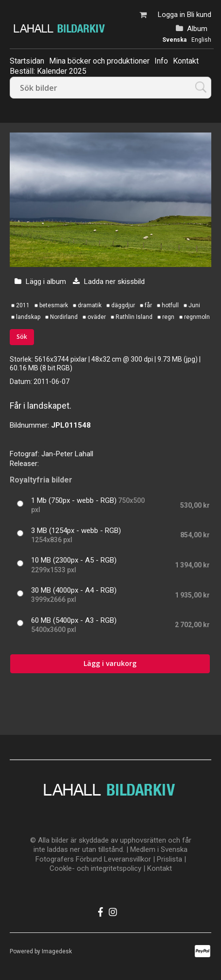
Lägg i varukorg (110, 663)
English (201, 40)
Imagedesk (57, 951)
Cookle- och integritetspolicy (95, 868)
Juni (194, 305)
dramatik (90, 305)
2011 (23, 305)
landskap (28, 317)
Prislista (170, 859)
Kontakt (186, 61)
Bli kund (199, 15)
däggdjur (123, 305)
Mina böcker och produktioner (99, 61)
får (148, 305)
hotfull (170, 305)
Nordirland (64, 317)
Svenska (174, 40)
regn (168, 317)
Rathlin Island (134, 317)
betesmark (54, 305)
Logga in (171, 15)
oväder (97, 317)
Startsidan (27, 61)
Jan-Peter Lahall (67, 454)
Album (197, 29)
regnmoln (197, 317)
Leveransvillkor (127, 859)
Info (161, 61)
